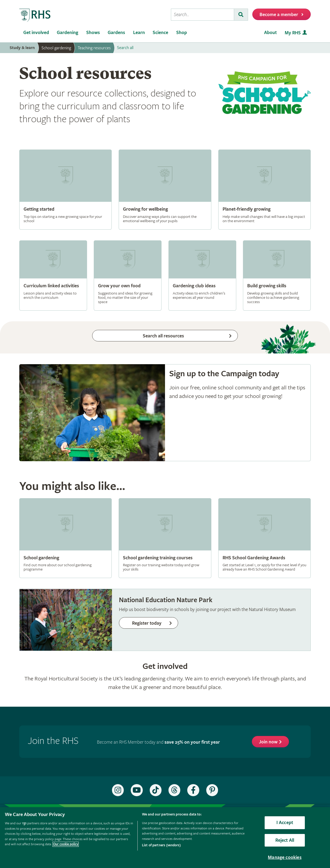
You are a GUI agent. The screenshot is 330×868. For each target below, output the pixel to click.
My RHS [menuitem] (293, 33)
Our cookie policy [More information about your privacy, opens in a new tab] (66, 844)
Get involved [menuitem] (36, 33)
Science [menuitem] (160, 33)
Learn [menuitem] (139, 33)
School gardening (56, 48)
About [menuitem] (270, 33)
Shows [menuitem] (93, 33)
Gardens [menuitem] (116, 33)
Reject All (285, 840)
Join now (268, 742)
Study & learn (22, 48)
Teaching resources (94, 48)
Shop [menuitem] (182, 33)
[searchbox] (202, 15)
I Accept (285, 823)
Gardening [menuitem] (67, 33)
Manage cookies (285, 857)
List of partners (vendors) (161, 845)
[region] (165, 838)
